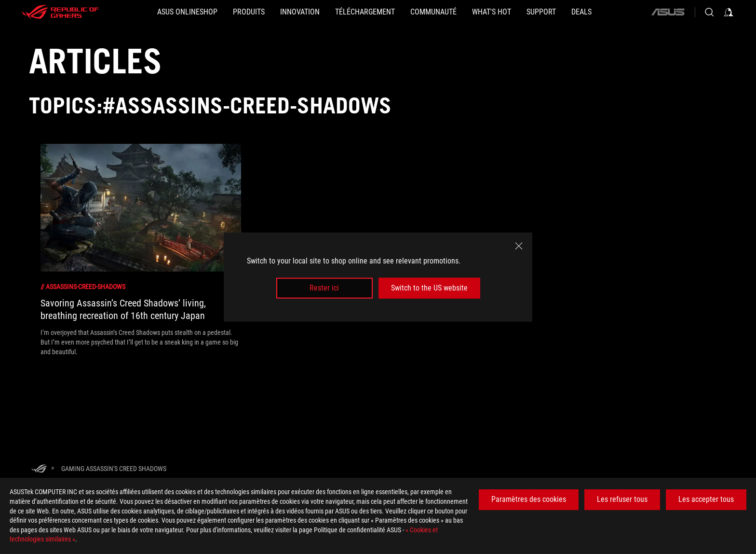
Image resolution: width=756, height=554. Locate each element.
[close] (519, 246)
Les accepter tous (706, 499)
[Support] (541, 12)
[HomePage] (39, 469)
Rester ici (324, 288)
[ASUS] (668, 12)
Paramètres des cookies (529, 499)
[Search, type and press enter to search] (709, 12)
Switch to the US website (429, 288)
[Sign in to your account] (729, 12)
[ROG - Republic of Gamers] (60, 12)
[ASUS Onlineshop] (187, 12)
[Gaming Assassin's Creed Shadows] (114, 469)
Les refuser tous (622, 499)
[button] (249, 12)
